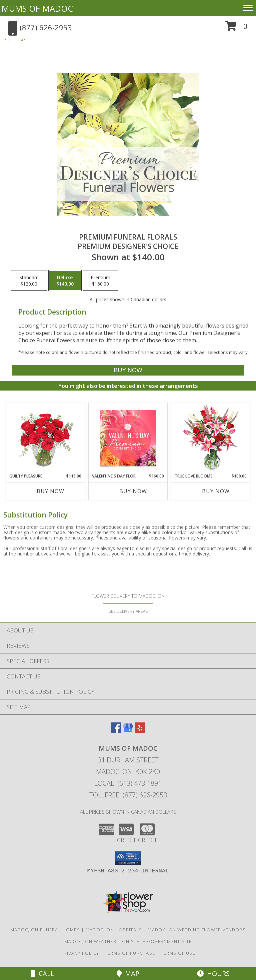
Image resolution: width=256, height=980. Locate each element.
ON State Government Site (157, 941)
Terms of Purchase (130, 953)
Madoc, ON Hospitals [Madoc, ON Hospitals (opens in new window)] (114, 930)
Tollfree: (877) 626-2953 (128, 795)
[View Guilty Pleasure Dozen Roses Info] (45, 438)
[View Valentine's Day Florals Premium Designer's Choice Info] (128, 438)
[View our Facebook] (116, 731)
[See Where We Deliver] (128, 611)
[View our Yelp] (140, 731)
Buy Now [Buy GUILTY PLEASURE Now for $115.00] (50, 491)
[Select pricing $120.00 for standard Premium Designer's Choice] (29, 281)
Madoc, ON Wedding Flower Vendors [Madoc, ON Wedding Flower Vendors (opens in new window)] (197, 930)
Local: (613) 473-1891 (128, 783)
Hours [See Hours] (213, 974)
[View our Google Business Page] (128, 731)
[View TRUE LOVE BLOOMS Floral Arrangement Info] (211, 438)
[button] (236, 28)
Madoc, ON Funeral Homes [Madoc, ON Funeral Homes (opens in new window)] (45, 930)
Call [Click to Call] (43, 974)
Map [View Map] (128, 974)
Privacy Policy (80, 953)
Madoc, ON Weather (90, 941)
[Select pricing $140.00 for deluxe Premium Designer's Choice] (65, 281)
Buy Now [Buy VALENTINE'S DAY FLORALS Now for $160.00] (133, 491)
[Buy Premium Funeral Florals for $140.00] (128, 370)
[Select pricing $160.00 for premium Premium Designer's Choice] (100, 281)
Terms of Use (178, 953)
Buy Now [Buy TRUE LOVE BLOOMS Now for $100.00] (216, 491)
